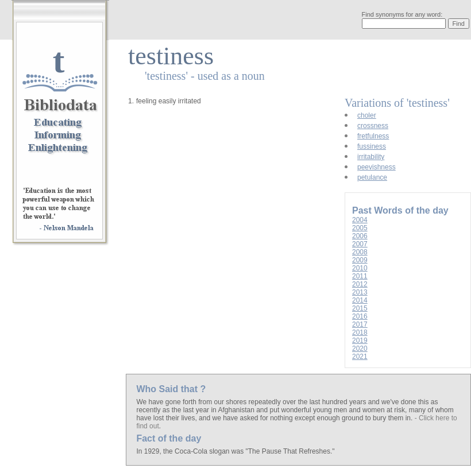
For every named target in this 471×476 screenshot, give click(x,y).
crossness (373, 126)
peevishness (377, 167)
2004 (360, 220)
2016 (360, 316)
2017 (360, 324)
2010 (360, 268)
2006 (360, 236)
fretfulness (373, 136)
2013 (360, 292)
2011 (360, 276)
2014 (360, 300)
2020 (360, 349)
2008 (360, 252)
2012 (360, 284)
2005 (360, 228)
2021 (360, 357)
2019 (360, 340)
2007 (360, 244)
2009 (360, 260)
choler (367, 115)
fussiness (372, 146)
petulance (372, 177)
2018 (360, 332)
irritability (371, 157)
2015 (360, 308)
